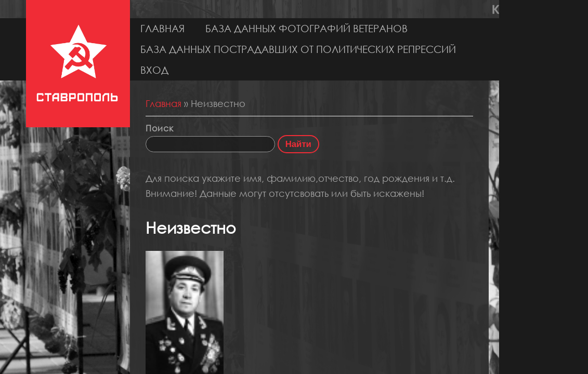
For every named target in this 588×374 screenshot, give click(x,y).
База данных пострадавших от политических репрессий (298, 49)
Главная (162, 28)
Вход (154, 70)
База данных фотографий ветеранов (306, 28)
